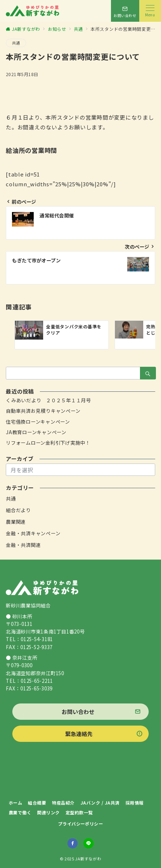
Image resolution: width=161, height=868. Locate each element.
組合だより (18, 510)
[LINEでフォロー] (88, 843)
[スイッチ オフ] (125, 11)
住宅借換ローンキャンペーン (38, 422)
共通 (16, 43)
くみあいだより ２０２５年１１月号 (48, 400)
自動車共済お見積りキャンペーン (43, 411)
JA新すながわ (88, 859)
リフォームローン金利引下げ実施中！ (48, 443)
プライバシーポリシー (81, 824)
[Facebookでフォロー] (73, 843)
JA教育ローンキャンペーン (36, 432)
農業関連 (16, 522)
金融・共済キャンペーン (33, 533)
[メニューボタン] (150, 11)
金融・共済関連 (23, 545)
